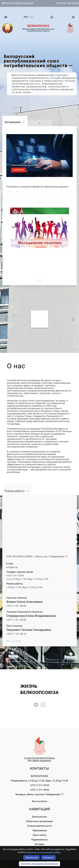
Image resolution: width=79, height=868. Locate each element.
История (39, 844)
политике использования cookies (44, 852)
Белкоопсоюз (39, 817)
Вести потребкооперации (21, 3)
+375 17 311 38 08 (15, 576)
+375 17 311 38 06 (39, 790)
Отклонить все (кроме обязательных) (40, 864)
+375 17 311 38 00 (16, 606)
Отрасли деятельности (39, 826)
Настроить (48, 857)
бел (32, 17)
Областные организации (39, 821)
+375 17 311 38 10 (16, 634)
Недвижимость (39, 840)
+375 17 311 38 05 (16, 620)
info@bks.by (12, 567)
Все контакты (14, 641)
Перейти (19, 170)
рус (26, 17)
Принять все (32, 857)
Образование (39, 830)
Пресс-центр (40, 835)
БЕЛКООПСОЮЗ (39, 776)
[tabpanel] (39, 75)
